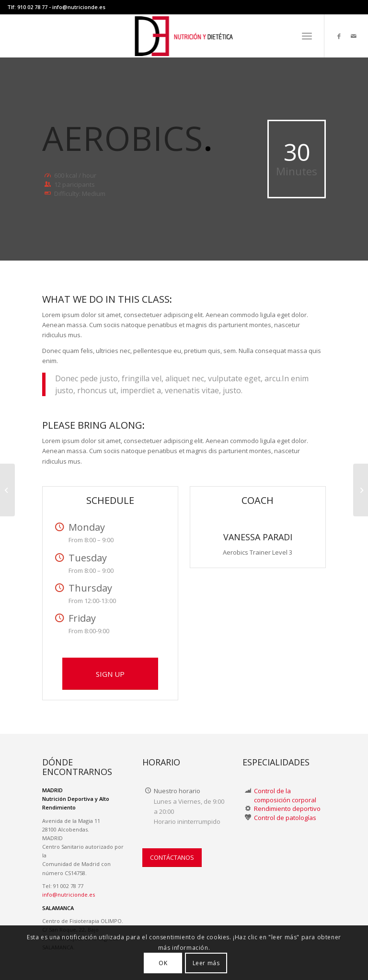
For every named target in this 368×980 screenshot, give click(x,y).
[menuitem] (307, 36)
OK (163, 963)
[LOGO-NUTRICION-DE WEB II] (184, 36)
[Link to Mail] (354, 36)
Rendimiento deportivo (287, 809)
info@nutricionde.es (79, 7)
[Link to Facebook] (339, 36)
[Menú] (307, 36)
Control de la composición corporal (285, 795)
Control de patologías (285, 818)
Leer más (206, 963)
